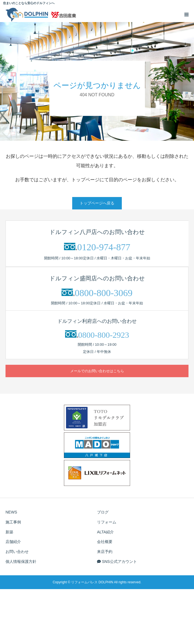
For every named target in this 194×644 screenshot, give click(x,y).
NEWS (11, 512)
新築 (9, 532)
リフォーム (107, 522)
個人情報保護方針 (21, 561)
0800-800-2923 (104, 335)
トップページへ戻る (97, 203)
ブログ (103, 512)
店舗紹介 (13, 542)
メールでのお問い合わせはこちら (97, 371)
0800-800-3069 (104, 293)
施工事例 (13, 522)
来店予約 (105, 552)
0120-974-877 (104, 247)
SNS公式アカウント (117, 561)
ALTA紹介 (105, 532)
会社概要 (105, 542)
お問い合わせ (17, 552)
